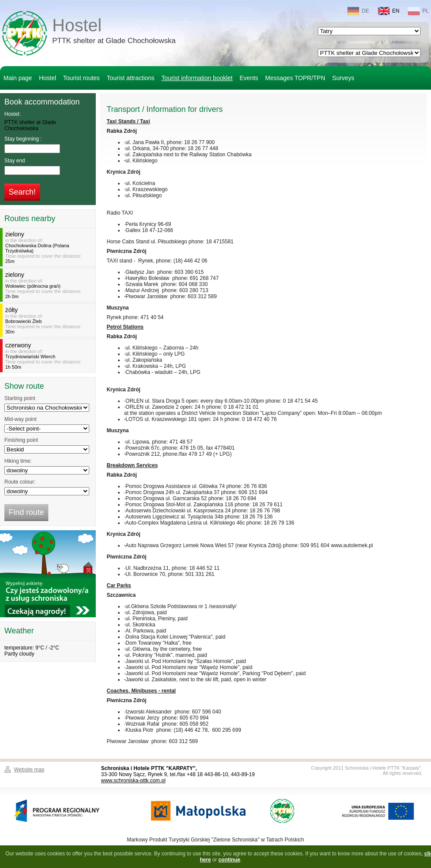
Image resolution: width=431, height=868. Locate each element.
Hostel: (12, 114)
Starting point (20, 398)
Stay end (15, 161)
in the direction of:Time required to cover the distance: (49, 247)
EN (389, 11)
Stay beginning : (23, 139)
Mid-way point (20, 419)
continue (229, 860)
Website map (29, 770)
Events (249, 78)
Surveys (343, 78)
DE (358, 11)
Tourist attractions (131, 78)
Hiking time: (18, 461)
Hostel (114, 32)
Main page (18, 78)
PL (418, 11)
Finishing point (21, 440)
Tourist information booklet (197, 78)
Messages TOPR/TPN (295, 78)
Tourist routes (81, 78)
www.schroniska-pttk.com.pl (133, 781)
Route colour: (20, 482)
